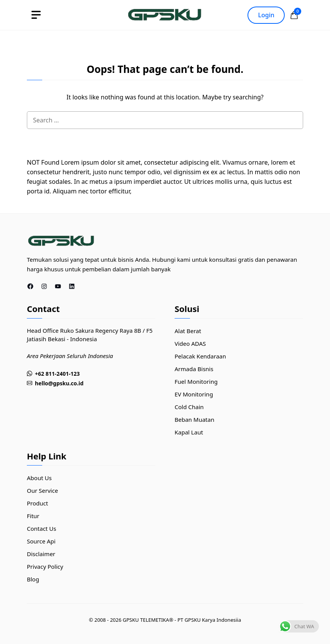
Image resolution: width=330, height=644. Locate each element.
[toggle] (36, 15)
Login (266, 15)
